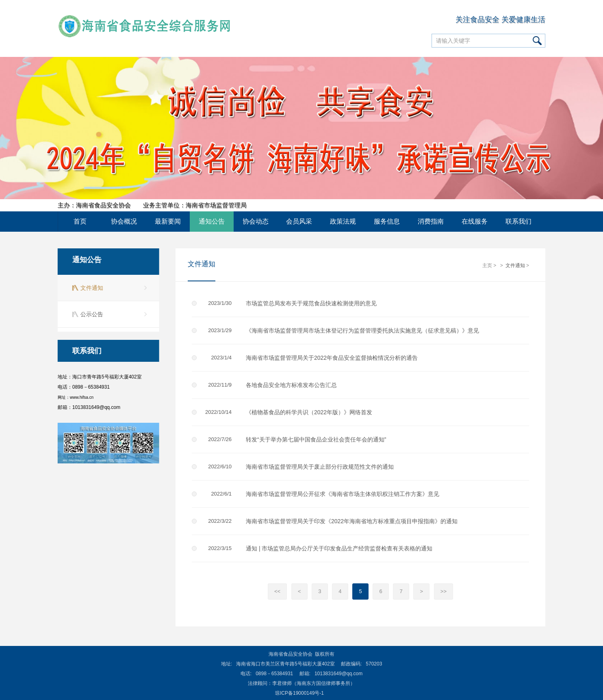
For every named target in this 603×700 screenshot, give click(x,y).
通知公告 (212, 221)
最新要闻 (168, 221)
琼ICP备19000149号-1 (299, 693)
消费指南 (431, 221)
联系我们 (518, 221)
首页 (80, 221)
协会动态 (256, 221)
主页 (487, 266)
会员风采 (299, 221)
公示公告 (91, 314)
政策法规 (343, 221)
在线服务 (475, 221)
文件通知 (91, 288)
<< (277, 592)
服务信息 (387, 221)
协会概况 (124, 221)
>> (444, 592)
